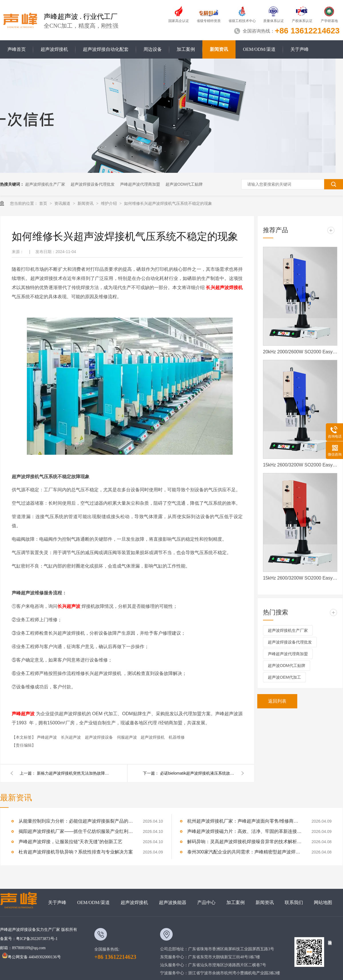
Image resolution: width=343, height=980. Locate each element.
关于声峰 (300, 49)
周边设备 (153, 49)
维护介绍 (109, 203)
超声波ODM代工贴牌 (184, 184)
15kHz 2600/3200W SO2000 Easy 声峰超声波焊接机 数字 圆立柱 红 (300, 578)
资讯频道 (63, 203)
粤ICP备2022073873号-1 (37, 939)
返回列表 (277, 701)
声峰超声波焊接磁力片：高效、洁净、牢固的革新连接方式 (244, 831)
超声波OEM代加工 (284, 677)
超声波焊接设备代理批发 (93, 184)
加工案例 (186, 49)
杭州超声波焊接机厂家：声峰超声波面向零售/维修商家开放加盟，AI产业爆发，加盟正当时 (244, 821)
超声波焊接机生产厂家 (45, 184)
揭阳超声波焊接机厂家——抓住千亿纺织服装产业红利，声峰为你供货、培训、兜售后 (76, 831)
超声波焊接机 (54, 49)
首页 (44, 203)
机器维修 (177, 737)
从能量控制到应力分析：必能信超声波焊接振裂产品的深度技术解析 (76, 821)
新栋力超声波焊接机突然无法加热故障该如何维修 (74, 773)
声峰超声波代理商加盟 (140, 184)
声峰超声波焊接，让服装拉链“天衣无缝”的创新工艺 (70, 842)
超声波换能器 (173, 902)
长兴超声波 (71, 737)
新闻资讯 (219, 49)
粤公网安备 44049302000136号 (31, 957)
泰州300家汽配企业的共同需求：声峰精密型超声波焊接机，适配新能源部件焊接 (244, 852)
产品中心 (206, 902)
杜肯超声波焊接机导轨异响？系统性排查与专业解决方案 (76, 852)
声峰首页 (17, 49)
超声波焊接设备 (99, 737)
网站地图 (323, 902)
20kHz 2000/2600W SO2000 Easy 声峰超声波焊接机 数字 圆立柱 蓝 (300, 352)
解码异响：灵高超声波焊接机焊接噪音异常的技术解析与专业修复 (244, 842)
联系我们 (294, 902)
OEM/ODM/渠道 (259, 49)
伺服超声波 (127, 737)
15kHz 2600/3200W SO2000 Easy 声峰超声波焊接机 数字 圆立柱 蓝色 (300, 465)
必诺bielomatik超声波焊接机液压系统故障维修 (197, 773)
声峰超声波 (47, 737)
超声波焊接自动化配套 (106, 49)
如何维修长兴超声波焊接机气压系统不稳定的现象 (168, 203)
